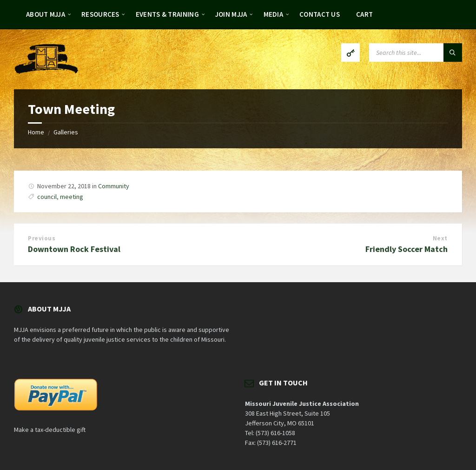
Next (440, 238)
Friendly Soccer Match (407, 249)
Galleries (66, 132)
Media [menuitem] (274, 14)
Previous (42, 238)
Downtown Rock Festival (74, 249)
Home (36, 132)
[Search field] (416, 53)
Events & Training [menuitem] (167, 14)
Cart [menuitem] (364, 14)
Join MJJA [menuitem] (231, 14)
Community (114, 186)
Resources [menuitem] (100, 14)
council (47, 197)
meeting (72, 197)
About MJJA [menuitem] (46, 14)
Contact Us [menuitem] (320, 14)
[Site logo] (46, 71)
